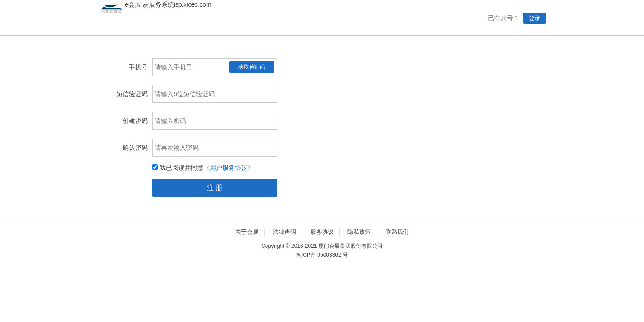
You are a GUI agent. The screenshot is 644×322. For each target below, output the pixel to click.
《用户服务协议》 (229, 168)
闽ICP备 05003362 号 (322, 255)
